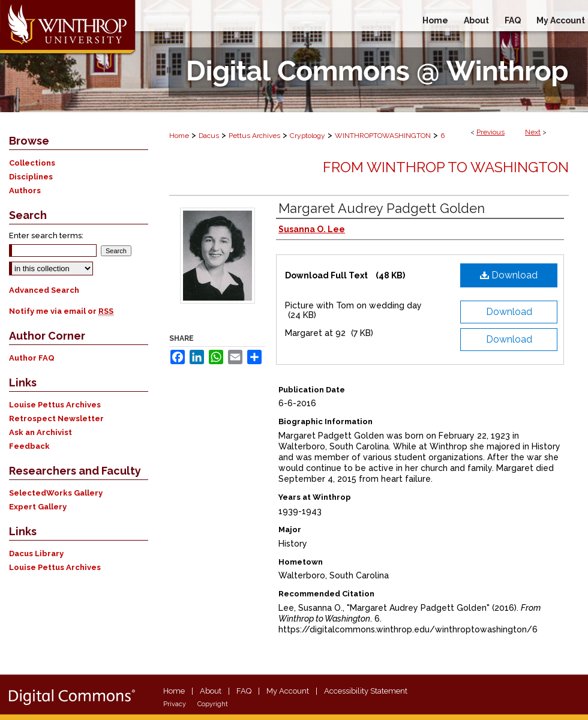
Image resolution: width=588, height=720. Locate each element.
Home (179, 136)
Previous (490, 132)
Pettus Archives (254, 136)
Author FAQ (32, 358)
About (211, 691)
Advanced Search (44, 290)
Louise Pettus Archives (55, 405)
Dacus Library (36, 553)
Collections (32, 163)
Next (533, 132)
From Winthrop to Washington (446, 167)
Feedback (29, 446)
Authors (25, 190)
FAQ (244, 691)
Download (509, 275)
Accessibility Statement (366, 691)
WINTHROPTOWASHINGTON (383, 136)
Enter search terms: (46, 235)
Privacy (175, 704)
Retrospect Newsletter (56, 418)
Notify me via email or (61, 311)
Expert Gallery (38, 507)
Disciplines (31, 177)
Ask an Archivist (40, 432)
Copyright (213, 704)
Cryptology (307, 136)
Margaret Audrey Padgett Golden (382, 208)
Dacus (209, 136)
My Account (288, 691)
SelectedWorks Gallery (56, 493)
